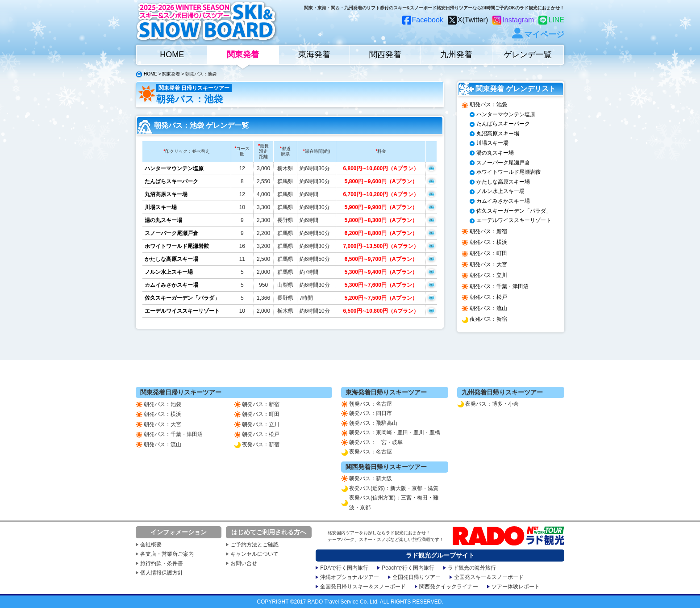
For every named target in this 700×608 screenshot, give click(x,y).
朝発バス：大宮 (488, 264)
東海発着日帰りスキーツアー (386, 392)
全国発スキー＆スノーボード (489, 577)
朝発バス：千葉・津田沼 (499, 286)
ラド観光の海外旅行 (472, 568)
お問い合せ (244, 563)
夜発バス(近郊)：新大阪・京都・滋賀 (394, 488)
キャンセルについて (254, 554)
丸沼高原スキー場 (166, 194)
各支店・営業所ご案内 (167, 554)
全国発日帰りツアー (417, 577)
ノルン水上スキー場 (169, 272)
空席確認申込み (431, 168)
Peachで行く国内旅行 (408, 568)
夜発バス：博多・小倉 (492, 404)
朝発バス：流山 (488, 308)
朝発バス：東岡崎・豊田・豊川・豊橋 (395, 432)
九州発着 (456, 55)
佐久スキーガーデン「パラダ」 (182, 298)
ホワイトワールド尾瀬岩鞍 (177, 246)
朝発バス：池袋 (488, 105)
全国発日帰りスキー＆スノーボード (363, 587)
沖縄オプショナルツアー (350, 577)
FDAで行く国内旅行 (344, 568)
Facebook (428, 20)
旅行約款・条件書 (162, 563)
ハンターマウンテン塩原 (174, 168)
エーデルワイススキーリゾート (182, 311)
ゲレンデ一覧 (528, 55)
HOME (172, 55)
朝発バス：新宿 (488, 231)
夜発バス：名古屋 (371, 452)
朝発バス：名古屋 (371, 404)
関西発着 (385, 55)
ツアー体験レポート (516, 587)
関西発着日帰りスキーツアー (386, 467)
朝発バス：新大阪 (371, 478)
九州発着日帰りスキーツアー (502, 392)
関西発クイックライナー (449, 587)
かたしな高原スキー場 (171, 259)
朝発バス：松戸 (488, 297)
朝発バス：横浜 (488, 242)
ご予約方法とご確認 (254, 545)
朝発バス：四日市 (371, 413)
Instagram (518, 20)
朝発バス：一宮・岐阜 (376, 442)
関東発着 (243, 55)
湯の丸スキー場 (163, 220)
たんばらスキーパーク (171, 181)
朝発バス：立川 (488, 275)
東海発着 (314, 55)
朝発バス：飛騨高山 (373, 423)
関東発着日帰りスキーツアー (181, 392)
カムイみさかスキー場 (171, 285)
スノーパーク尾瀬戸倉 (171, 233)
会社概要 (151, 545)
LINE (556, 20)
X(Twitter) (473, 20)
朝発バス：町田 (488, 253)
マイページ (544, 34)
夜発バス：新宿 (488, 319)
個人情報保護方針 (162, 573)
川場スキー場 (161, 207)
